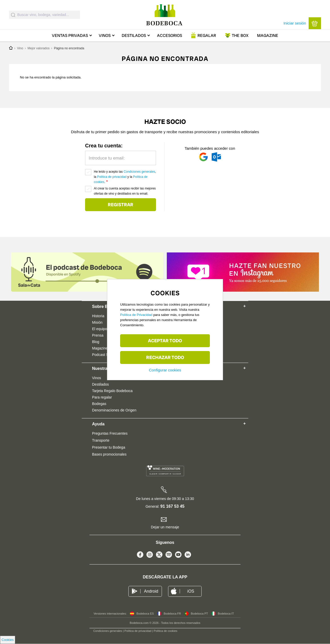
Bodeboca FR (172, 614)
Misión (97, 322)
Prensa (98, 335)
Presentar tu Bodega (109, 447)
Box (240, 35)
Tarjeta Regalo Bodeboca (112, 391)
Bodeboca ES (145, 614)
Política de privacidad (112, 177)
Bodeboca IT (226, 614)
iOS (191, 591)
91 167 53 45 (172, 506)
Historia (98, 316)
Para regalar (102, 397)
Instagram (150, 556)
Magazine (268, 35)
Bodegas (99, 404)
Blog (96, 342)
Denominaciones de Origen (114, 410)
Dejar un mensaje (165, 527)
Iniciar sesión (295, 23)
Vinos (105, 35)
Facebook (140, 556)
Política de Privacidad (136, 315)
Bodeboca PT (199, 614)
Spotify (169, 556)
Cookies (8, 640)
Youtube (178, 556)
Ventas (70, 35)
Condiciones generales (139, 172)
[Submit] (13, 15)
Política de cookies (166, 631)
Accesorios (170, 35)
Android (151, 591)
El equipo (100, 329)
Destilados (134, 35)
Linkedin (188, 556)
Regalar (207, 35)
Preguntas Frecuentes (110, 433)
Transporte (101, 440)
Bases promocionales (109, 454)
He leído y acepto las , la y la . (125, 177)
